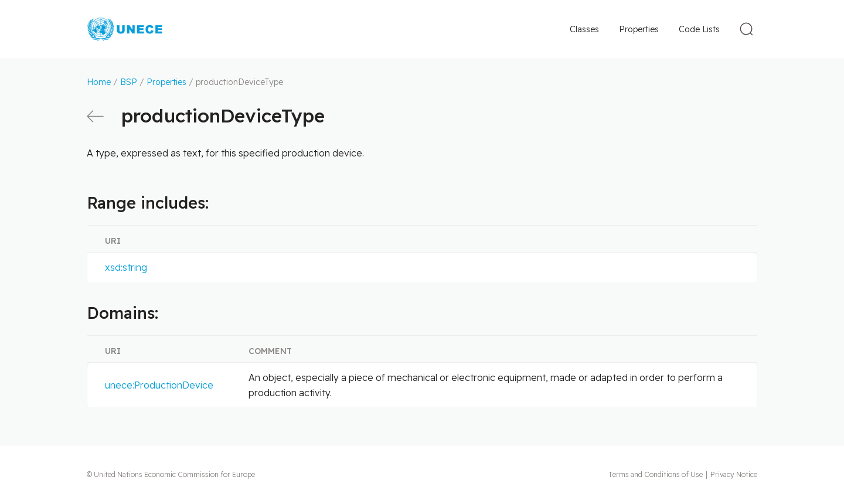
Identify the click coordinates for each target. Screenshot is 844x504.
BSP (129, 82)
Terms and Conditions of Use (656, 474)
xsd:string (126, 267)
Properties (639, 29)
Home (99, 82)
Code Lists (699, 29)
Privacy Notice (734, 474)
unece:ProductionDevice (159, 385)
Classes (584, 29)
